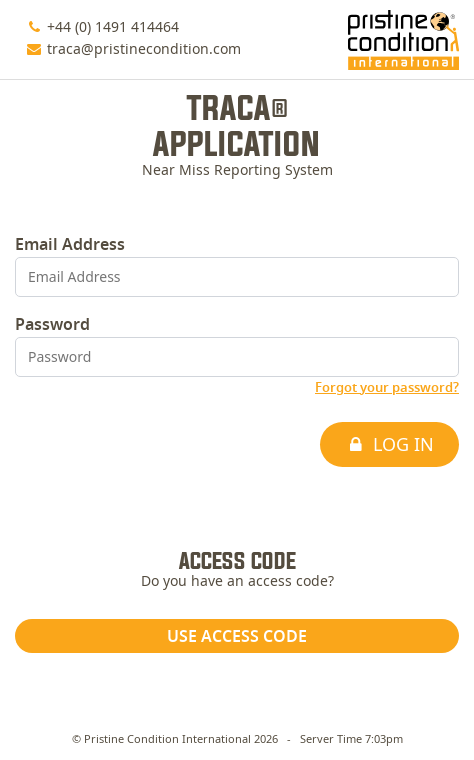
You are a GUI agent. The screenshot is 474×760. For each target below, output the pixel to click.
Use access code (237, 637)
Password (52, 325)
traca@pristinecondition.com (144, 50)
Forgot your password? (387, 388)
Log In (389, 445)
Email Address (70, 245)
